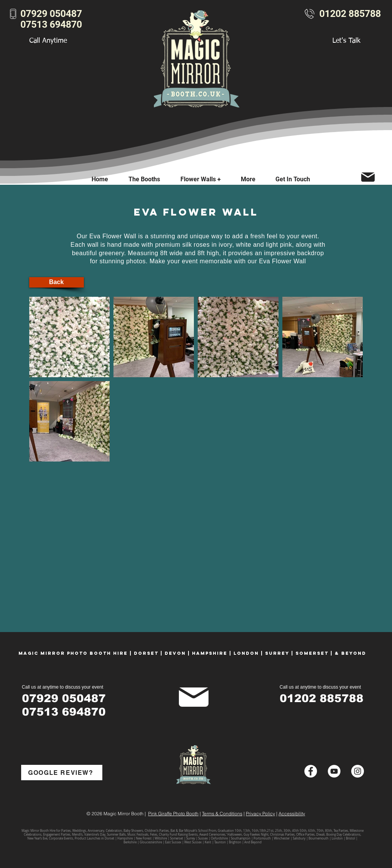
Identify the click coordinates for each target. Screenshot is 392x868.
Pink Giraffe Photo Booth (173, 814)
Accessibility (292, 814)
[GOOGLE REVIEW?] (62, 773)
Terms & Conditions (222, 814)
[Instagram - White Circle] (358, 771)
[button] (248, 179)
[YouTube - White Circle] (334, 771)
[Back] (57, 282)
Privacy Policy (260, 814)
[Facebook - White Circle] (311, 771)
